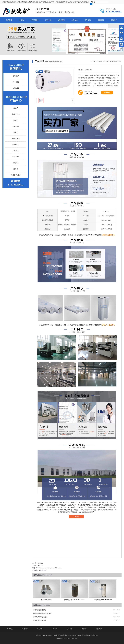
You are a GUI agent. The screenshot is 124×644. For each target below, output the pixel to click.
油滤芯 (16, 120)
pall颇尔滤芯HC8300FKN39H (103, 600)
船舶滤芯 (16, 145)
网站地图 (99, 629)
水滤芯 (21, 20)
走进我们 (25, 629)
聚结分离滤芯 (16, 175)
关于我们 (88, 20)
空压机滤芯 (34, 20)
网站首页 (9, 20)
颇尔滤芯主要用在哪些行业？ (42, 613)
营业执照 (75, 638)
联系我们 (114, 20)
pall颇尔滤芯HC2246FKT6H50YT (75, 600)
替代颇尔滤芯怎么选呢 (40, 617)
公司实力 (74, 20)
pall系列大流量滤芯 (116, 61)
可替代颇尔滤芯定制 (39, 610)
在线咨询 (107, 92)
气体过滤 (16, 157)
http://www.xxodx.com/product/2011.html (49, 568)
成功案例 (61, 20)
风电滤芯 (16, 151)
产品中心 (48, 20)
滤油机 (16, 132)
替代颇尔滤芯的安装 (39, 620)
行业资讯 (16, 82)
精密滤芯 (16, 126)
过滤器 (16, 169)
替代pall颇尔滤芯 (46, 600)
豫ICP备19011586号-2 (63, 638)
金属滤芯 (16, 163)
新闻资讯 (101, 20)
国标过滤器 (16, 139)
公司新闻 (16, 76)
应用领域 (16, 88)
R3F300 (40, 563)
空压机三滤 (16, 114)
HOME (93, 61)
